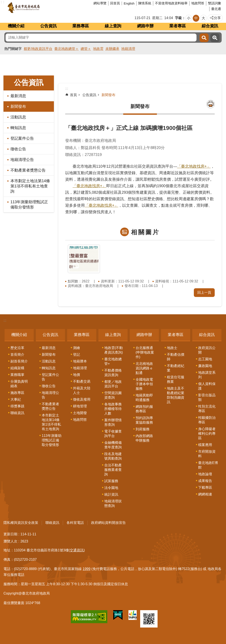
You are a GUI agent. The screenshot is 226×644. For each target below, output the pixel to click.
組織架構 (17, 368)
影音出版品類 (207, 397)
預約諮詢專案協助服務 (144, 420)
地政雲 (98, 49)
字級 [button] (178, 18)
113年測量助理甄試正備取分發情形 (29, 205)
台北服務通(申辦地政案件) (145, 352)
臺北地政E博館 (208, 465)
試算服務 (111, 481)
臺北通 (216, 9)
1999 (87, 569)
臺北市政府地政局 (40, 8)
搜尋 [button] (204, 38)
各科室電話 (75, 523)
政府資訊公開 (207, 350)
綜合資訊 (210, 26)
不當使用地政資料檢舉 (171, 3)
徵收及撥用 (82, 399)
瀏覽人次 (10, 541)
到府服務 (143, 429)
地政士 (172, 348)
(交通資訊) (77, 550)
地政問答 (198, 3)
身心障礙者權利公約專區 (207, 433)
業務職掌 (17, 375)
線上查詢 (113, 26)
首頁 (73, 95)
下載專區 (205, 488)
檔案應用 (205, 445)
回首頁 (115, 3)
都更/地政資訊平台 (38, 49)
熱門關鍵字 (13, 49)
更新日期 (10, 534)
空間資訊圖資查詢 (113, 395)
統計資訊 (111, 494)
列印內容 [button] (211, 104)
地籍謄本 (80, 361)
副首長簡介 (19, 361)
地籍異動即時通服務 (144, 398)
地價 (76, 375)
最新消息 (18, 96)
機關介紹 (16, 26)
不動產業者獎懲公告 (28, 170)
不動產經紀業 (176, 368)
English (129, 3)
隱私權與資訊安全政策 (21, 523)
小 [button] (189, 18)
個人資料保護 (207, 386)
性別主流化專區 (207, 409)
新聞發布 (18, 107)
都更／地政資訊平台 (113, 384)
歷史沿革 (17, 348)
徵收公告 (18, 149)
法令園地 (111, 488)
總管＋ (86, 49)
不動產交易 (82, 381)
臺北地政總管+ (113, 361)
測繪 (76, 348)
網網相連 (205, 494)
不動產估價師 (176, 357)
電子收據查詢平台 (113, 434)
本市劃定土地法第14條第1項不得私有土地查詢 (30, 186)
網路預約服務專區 (144, 409)
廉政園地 (205, 366)
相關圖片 (145, 232)
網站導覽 (100, 3)
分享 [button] (217, 18)
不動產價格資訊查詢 (113, 373)
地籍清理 (128, 49)
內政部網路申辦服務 (144, 438)
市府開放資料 (207, 454)
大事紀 (16, 399)
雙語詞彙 (214, 3)
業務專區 (81, 26)
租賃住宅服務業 (176, 379)
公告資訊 (48, 26)
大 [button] (203, 18)
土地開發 (80, 413)
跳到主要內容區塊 (2, 2)
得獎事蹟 (17, 406)
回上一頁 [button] (204, 293)
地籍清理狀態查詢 (113, 503)
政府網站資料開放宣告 (108, 523)
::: (5, 320)
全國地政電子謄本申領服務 (144, 384)
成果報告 (205, 481)
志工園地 (205, 359)
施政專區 (17, 393)
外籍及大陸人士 (82, 390)
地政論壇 (205, 474)
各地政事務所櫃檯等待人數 (113, 409)
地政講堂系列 (207, 375)
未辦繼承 (112, 49)
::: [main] (67, 89)
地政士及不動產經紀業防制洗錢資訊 (176, 395)
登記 (76, 355)
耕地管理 (80, 406)
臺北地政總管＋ (66, 49)
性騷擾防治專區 (207, 420)
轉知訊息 (18, 128)
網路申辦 (145, 26)
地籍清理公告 (22, 160)
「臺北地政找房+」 (194, 166)
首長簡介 (17, 355)
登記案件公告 (22, 138)
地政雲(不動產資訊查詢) (114, 350)
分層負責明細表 (19, 384)
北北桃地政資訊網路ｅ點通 (144, 368)
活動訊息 (18, 117)
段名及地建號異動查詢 (113, 456)
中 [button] (196, 18)
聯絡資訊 (17, 413)
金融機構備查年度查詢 (113, 445)
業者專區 (178, 26)
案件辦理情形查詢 (113, 422)
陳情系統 (145, 3)
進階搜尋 (215, 38)
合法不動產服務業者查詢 (113, 470)
